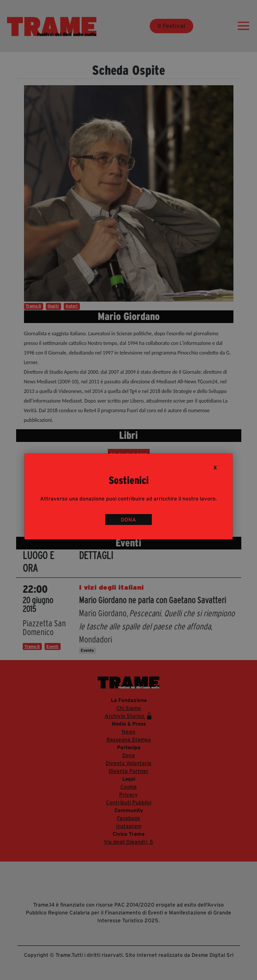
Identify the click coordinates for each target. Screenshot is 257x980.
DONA (128, 520)
